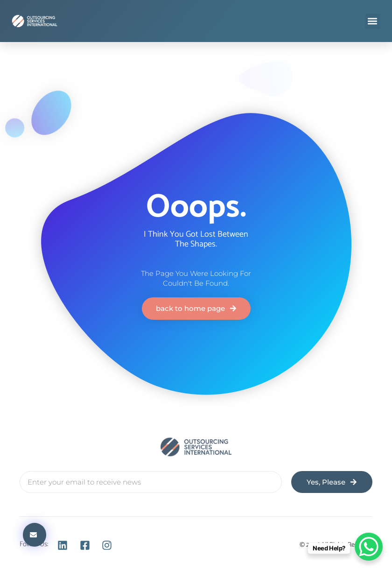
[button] (373, 21)
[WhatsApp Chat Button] (369, 547)
